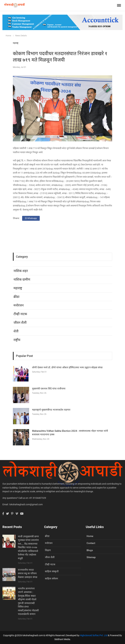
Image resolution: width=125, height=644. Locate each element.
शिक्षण (48, 550)
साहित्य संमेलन (51, 579)
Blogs (90, 550)
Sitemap (91, 557)
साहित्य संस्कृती (52, 571)
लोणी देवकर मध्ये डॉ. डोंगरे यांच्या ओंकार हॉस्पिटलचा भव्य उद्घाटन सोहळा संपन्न (67, 367)
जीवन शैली (20, 323)
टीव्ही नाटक (20, 314)
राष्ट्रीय (17, 340)
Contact (91, 543)
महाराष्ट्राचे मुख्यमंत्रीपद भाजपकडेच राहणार (51, 410)
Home (8, 36)
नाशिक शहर (21, 271)
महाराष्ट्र (16, 43)
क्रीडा (16, 297)
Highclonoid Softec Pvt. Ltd (94, 635)
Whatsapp (31, 218)
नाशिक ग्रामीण (22, 279)
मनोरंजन (19, 305)
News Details (21, 36)
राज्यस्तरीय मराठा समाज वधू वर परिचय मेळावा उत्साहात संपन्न (28, 573)
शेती (16, 331)
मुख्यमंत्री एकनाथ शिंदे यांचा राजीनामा (49, 389)
